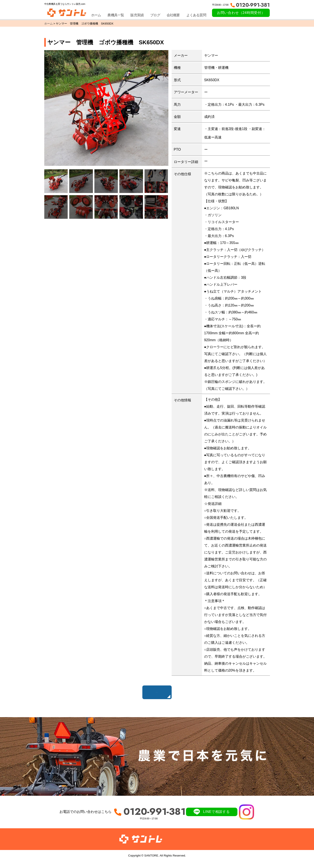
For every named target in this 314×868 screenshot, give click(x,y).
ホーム (96, 15)
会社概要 (173, 15)
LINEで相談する (216, 818)
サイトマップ (253, 846)
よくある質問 (196, 15)
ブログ (155, 15)
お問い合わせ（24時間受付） (241, 13)
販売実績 (137, 15)
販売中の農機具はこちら (157, 695)
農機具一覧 (116, 15)
